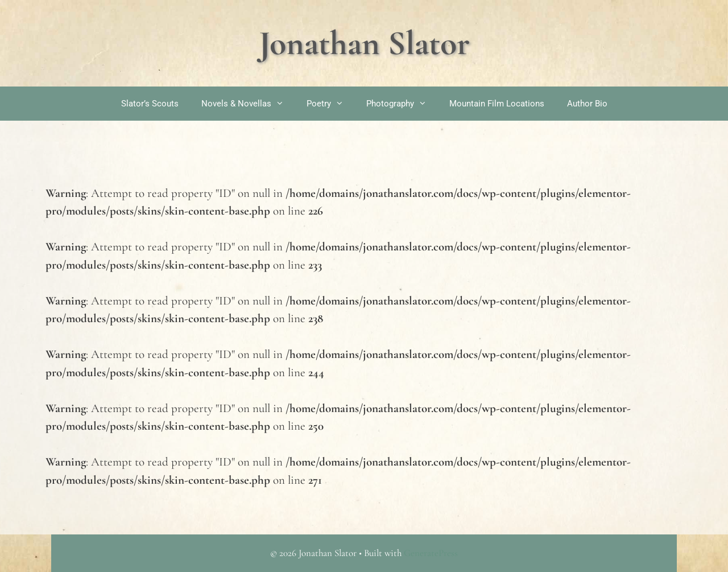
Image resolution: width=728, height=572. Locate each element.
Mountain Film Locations (497, 104)
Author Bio (587, 104)
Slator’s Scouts (150, 104)
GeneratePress (431, 553)
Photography (402, 104)
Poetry (331, 104)
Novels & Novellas (248, 104)
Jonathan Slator (364, 43)
